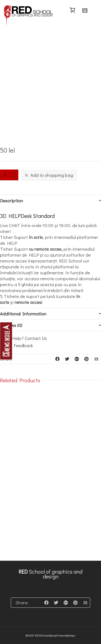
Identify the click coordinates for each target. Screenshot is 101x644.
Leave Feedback (16, 345)
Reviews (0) (11, 325)
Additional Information (23, 314)
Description (11, 201)
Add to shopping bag (49, 175)
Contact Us (36, 338)
